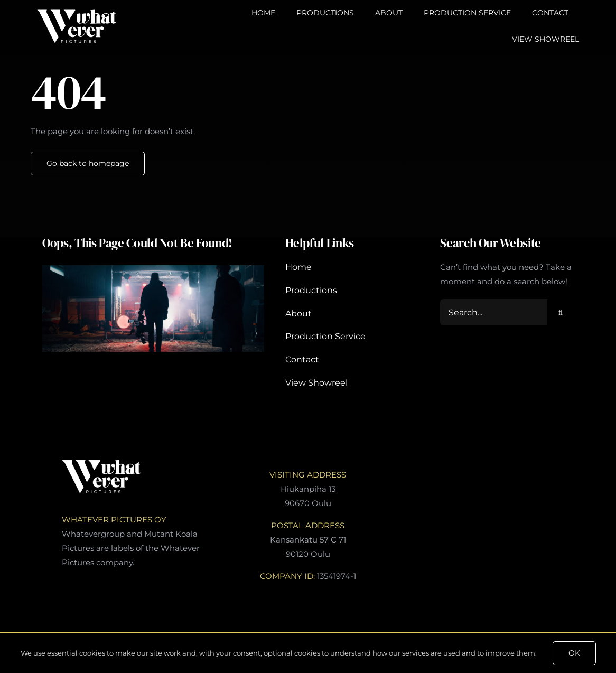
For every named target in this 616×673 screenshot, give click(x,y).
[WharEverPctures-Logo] (77, 12)
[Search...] (494, 312)
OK (574, 653)
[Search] (561, 312)
